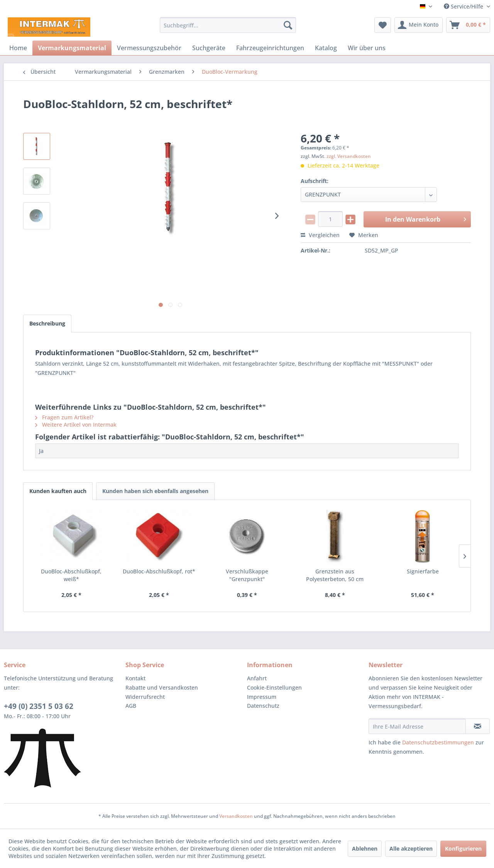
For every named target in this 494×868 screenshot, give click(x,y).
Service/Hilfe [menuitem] (464, 6)
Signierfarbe (423, 571)
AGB (131, 706)
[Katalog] (326, 48)
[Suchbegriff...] (228, 25)
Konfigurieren (463, 849)
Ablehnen (365, 849)
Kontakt (135, 678)
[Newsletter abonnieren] (478, 726)
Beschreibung (47, 323)
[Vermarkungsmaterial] (72, 48)
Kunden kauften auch (58, 491)
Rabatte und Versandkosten (162, 687)
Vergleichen (320, 235)
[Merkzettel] (383, 25)
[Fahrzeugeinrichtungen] (270, 48)
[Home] (18, 48)
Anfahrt (257, 678)
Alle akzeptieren (411, 849)
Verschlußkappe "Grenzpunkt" (247, 575)
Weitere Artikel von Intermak (76, 425)
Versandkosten (236, 816)
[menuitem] (228, 25)
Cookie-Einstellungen (274, 687)
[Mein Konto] (419, 25)
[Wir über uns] (367, 48)
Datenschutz (263, 706)
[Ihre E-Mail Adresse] (417, 726)
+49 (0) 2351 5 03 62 (39, 706)
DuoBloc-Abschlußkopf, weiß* (71, 575)
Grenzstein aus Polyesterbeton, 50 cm (335, 575)
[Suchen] (288, 25)
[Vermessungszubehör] (149, 48)
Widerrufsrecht (145, 697)
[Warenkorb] (468, 25)
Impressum (262, 697)
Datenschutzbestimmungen (438, 742)
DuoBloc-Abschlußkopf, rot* (159, 571)
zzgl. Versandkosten (349, 156)
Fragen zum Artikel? (64, 417)
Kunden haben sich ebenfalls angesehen (155, 491)
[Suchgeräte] (209, 48)
